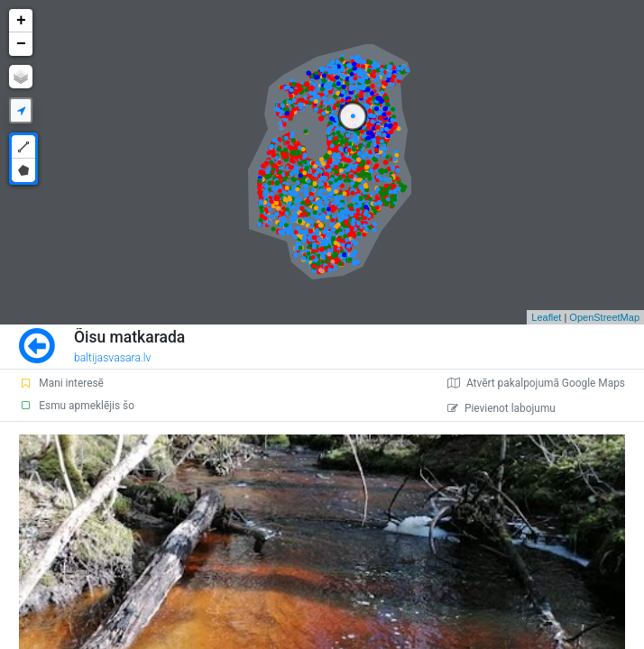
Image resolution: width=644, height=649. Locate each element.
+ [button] (21, 21)
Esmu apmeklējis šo (77, 406)
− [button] (21, 44)
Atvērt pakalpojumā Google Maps (536, 383)
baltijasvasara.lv (113, 358)
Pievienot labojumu (501, 408)
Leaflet (546, 317)
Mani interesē (61, 383)
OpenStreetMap (604, 317)
